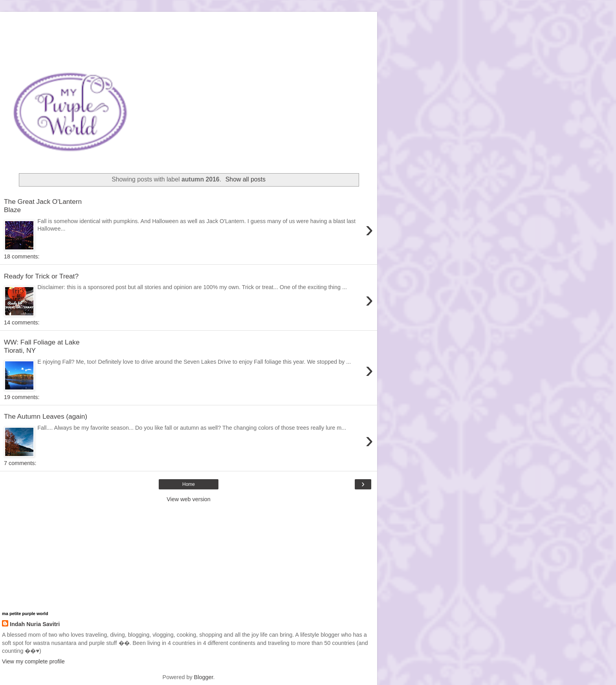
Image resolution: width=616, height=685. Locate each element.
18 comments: (22, 256)
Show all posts (246, 179)
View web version (189, 499)
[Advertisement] (189, 22)
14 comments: (22, 322)
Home (189, 484)
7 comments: (20, 463)
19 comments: (22, 397)
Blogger (204, 677)
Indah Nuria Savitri (35, 624)
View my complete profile (33, 661)
